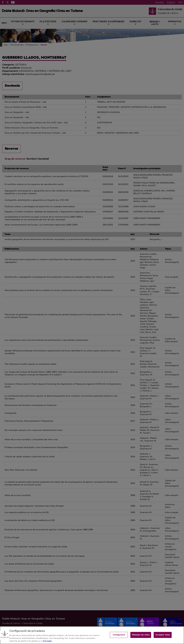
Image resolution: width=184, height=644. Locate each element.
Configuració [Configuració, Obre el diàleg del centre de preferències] (119, 637)
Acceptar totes (163, 637)
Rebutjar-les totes (141, 637)
